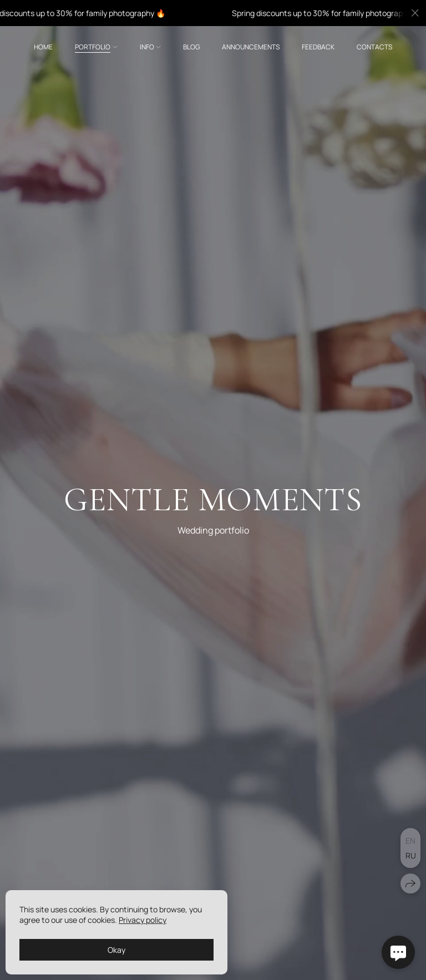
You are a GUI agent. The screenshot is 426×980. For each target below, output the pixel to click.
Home (43, 47)
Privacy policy (143, 920)
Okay (116, 950)
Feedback (318, 47)
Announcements (251, 47)
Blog (191, 47)
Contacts (374, 47)
